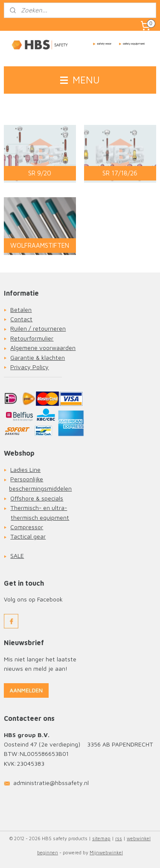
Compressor (27, 527)
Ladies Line (25, 470)
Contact (21, 319)
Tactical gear (28, 536)
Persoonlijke (27, 479)
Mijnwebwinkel (106, 852)
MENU (80, 80)
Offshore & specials (37, 498)
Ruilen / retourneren (38, 328)
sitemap (101, 838)
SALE (17, 555)
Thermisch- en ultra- (39, 508)
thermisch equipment (40, 517)
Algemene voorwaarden (43, 348)
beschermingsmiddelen (40, 488)
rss (119, 838)
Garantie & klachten (38, 357)
